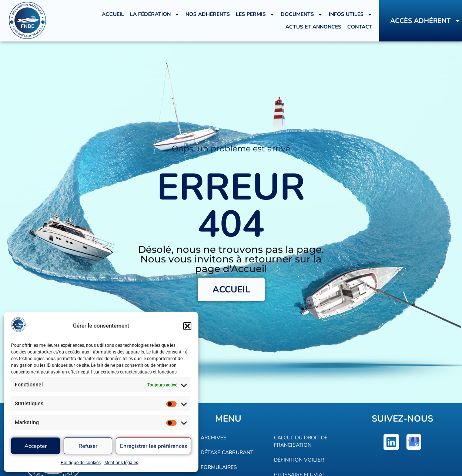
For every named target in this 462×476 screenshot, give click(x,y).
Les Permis (255, 14)
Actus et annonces (313, 27)
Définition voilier (299, 460)
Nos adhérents (208, 14)
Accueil (113, 14)
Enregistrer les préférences (153, 446)
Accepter (36, 446)
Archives (214, 438)
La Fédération (155, 14)
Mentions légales (121, 463)
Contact (360, 27)
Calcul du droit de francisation (301, 441)
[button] (187, 326)
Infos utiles (351, 14)
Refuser (88, 446)
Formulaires (219, 467)
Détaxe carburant (227, 452)
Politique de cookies (81, 463)
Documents (302, 14)
